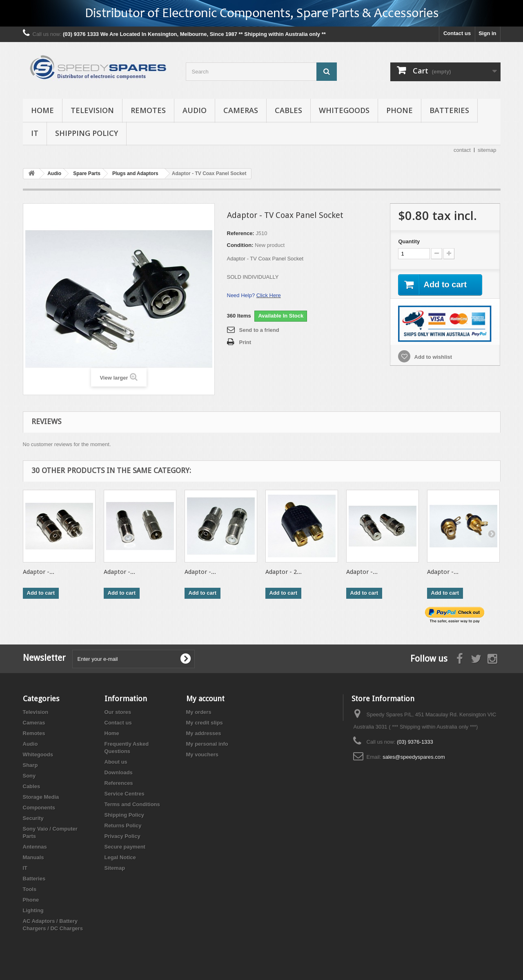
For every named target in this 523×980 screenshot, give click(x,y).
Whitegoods (344, 110)
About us (116, 762)
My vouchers (202, 754)
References (119, 783)
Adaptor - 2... (284, 572)
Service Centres (125, 794)
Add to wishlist (432, 357)
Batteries (449, 110)
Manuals (33, 857)
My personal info (207, 744)
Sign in (487, 33)
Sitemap (115, 868)
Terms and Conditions (132, 804)
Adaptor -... (39, 572)
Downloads (119, 772)
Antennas (35, 847)
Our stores (118, 712)
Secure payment (125, 847)
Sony (29, 776)
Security (33, 818)
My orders (199, 712)
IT (35, 133)
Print (245, 342)
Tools (30, 889)
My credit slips (205, 723)
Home (42, 110)
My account (205, 699)
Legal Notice (120, 857)
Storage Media (41, 797)
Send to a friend (259, 330)
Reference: (241, 233)
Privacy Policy (122, 836)
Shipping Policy (87, 133)
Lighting (33, 910)
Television (92, 110)
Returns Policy (123, 826)
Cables (288, 110)
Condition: (240, 245)
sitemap (487, 150)
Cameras (241, 110)
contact (462, 150)
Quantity (409, 241)
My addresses (204, 733)
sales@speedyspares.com (414, 757)
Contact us (457, 33)
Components (39, 808)
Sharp (30, 765)
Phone (399, 110)
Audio (195, 110)
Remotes (148, 110)
